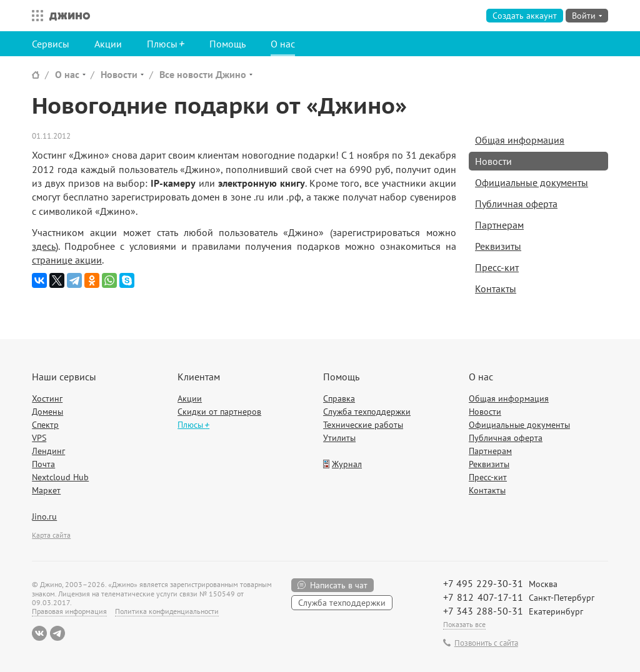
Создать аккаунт (525, 16)
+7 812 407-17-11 (483, 597)
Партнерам (499, 225)
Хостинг (47, 398)
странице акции (67, 260)
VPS (39, 438)
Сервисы (51, 44)
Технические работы (363, 425)
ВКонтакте (39, 633)
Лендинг (48, 451)
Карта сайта (51, 535)
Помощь (227, 44)
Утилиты (339, 438)
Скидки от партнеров (219, 412)
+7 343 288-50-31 (483, 611)
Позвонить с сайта (486, 643)
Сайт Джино (36, 75)
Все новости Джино (203, 74)
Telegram (57, 633)
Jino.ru (44, 516)
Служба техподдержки (367, 412)
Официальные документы (532, 182)
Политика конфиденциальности (167, 611)
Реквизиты (498, 246)
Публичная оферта (516, 204)
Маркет (46, 490)
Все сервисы (34, 16)
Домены (47, 412)
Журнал (347, 464)
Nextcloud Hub (60, 477)
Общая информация (520, 140)
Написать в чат (339, 585)
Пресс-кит (497, 267)
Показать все (464, 624)
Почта (43, 464)
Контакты (496, 289)
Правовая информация (69, 611)
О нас (283, 44)
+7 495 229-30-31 (483, 583)
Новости (119, 74)
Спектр (45, 425)
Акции (108, 44)
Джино (70, 16)
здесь (44, 246)
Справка (339, 398)
